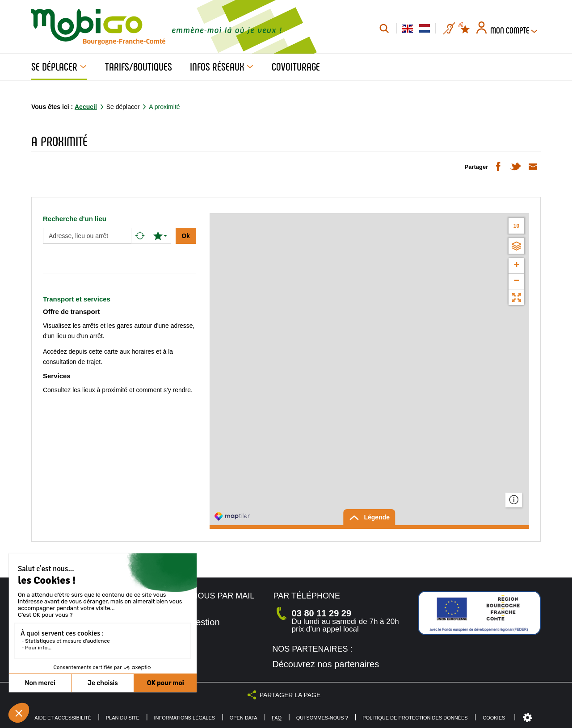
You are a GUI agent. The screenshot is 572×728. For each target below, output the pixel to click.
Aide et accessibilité (63, 718)
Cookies (494, 718)
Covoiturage (296, 67)
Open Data (244, 718)
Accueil (86, 107)
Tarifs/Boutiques (139, 67)
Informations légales (184, 718)
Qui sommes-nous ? (322, 718)
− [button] (516, 281)
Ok (186, 236)
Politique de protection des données (415, 718)
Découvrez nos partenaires (326, 664)
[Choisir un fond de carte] (516, 246)
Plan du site (123, 718)
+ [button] (516, 266)
